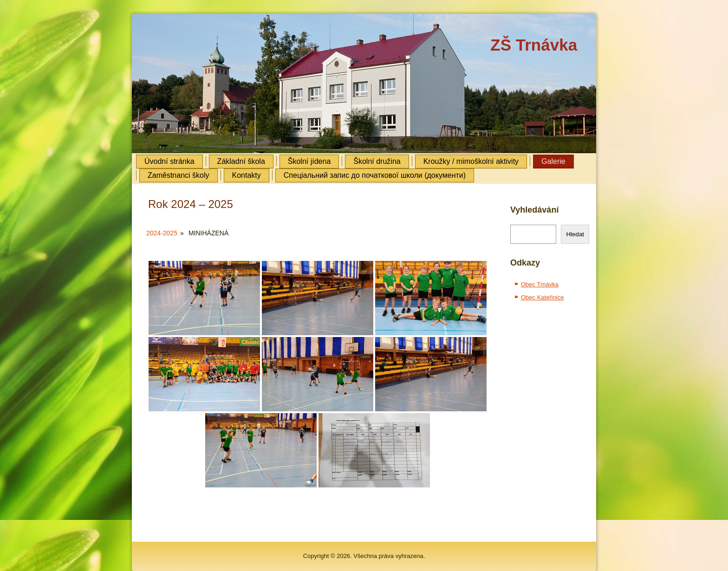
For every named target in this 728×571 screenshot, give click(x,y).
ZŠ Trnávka (534, 45)
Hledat (575, 234)
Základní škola (241, 161)
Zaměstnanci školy (179, 175)
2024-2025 (162, 233)
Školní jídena (309, 161)
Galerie (553, 161)
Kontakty (247, 175)
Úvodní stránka (169, 161)
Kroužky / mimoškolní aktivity (471, 161)
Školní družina (377, 161)
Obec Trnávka (540, 284)
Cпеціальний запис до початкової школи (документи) (375, 175)
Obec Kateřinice (543, 297)
